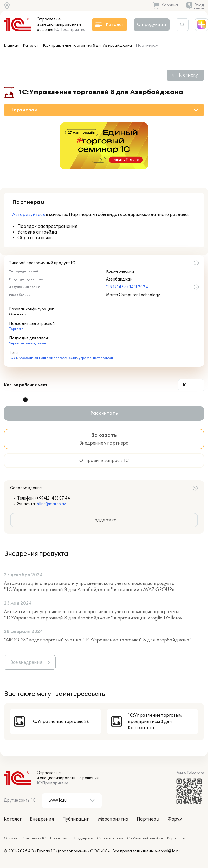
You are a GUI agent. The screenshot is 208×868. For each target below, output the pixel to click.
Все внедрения (26, 662)
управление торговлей (96, 358)
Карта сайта (177, 838)
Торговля (16, 329)
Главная (11, 46)
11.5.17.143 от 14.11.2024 (127, 287)
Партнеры (148, 819)
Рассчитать (104, 413)
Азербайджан (29, 358)
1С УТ (13, 358)
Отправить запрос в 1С (104, 461)
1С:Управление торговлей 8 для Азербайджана (87, 46)
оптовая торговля (54, 358)
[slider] (25, 400)
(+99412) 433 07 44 (53, 498)
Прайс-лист (60, 838)
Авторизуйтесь (29, 215)
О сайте (11, 838)
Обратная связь (110, 838)
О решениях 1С (34, 838)
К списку (188, 75)
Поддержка (104, 520)
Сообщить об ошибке (145, 838)
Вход (199, 5)
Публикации (76, 819)
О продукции (152, 25)
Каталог (31, 46)
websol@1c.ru (167, 851)
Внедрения (42, 819)
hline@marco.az (51, 504)
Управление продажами (28, 343)
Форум (175, 819)
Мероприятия (113, 819)
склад (73, 358)
